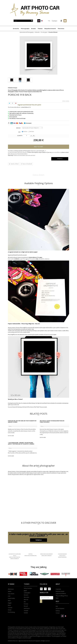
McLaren (26, 595)
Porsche (26, 604)
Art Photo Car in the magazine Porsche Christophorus (52, 421)
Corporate (58, 589)
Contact (54, 21)
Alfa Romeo (11, 589)
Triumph (26, 611)
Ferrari (10, 610)
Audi (9, 596)
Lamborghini (27, 593)
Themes (40, 28)
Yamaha (26, 613)
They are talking (38, 567)
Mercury (26, 599)
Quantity (20, 136)
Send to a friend (15, 164)
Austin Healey (11, 598)
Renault (26, 606)
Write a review (66, 101)
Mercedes (26, 597)
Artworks (16, 28)
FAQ (57, 606)
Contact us (60, 159)
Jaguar (25, 591)
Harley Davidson (28, 588)
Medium (18, 128)
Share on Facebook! (27, 164)
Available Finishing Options (39, 183)
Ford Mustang (11, 612)
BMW (9, 601)
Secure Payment (60, 608)
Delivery (58, 611)
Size (19, 132)
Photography (25, 28)
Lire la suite (11, 436)
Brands (33, 28)
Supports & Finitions (61, 594)
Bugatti (10, 603)
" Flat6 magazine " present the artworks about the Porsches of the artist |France (21, 443)
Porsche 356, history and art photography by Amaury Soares (22, 421)
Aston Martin (11, 594)
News (10, 426)
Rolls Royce (27, 608)
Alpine (10, 591)
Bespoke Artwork (50, 28)
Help (49, 21)
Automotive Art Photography (27, 32)
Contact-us (39, 540)
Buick (9, 605)
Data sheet (38, 175)
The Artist (61, 28)
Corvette (10, 608)
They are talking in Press (62, 596)
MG (25, 602)
